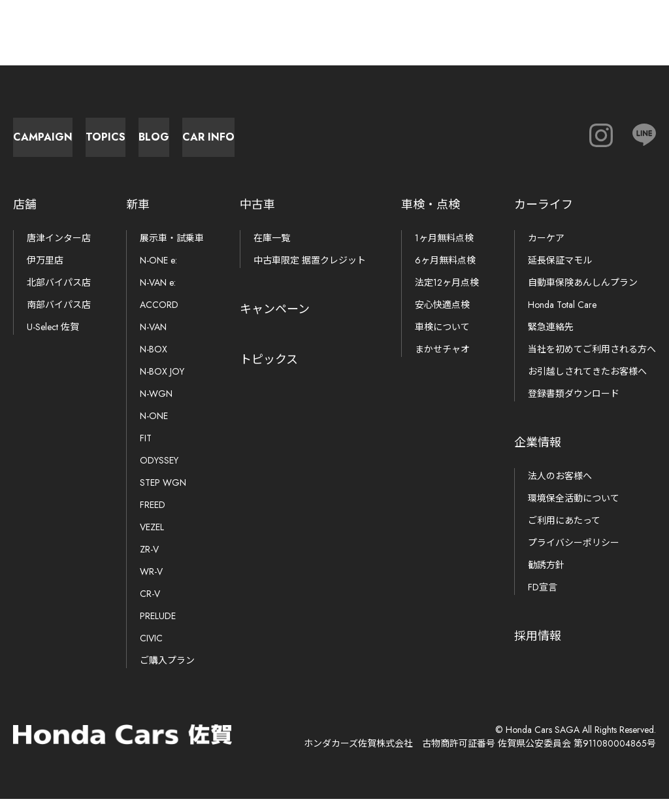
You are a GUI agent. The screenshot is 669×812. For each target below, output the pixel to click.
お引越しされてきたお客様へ (587, 384)
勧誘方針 (546, 578)
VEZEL (152, 540)
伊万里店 (45, 273)
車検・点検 (431, 218)
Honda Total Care (562, 318)
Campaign (79, 144)
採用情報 (538, 649)
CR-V (150, 607)
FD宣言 (543, 600)
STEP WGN (163, 496)
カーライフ (544, 218)
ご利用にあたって (564, 533)
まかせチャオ (442, 362)
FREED (153, 518)
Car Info (510, 144)
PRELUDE (158, 629)
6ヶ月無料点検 (445, 273)
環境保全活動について (574, 511)
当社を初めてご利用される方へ (592, 362)
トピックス (269, 373)
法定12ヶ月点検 (447, 296)
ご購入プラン (167, 673)
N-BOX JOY (162, 384)
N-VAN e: (158, 296)
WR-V (151, 584)
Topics (222, 144)
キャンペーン (275, 322)
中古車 (257, 218)
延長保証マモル (560, 273)
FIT (146, 451)
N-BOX (154, 362)
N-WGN (156, 407)
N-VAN (153, 340)
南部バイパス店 (59, 318)
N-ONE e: (158, 273)
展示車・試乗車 (172, 251)
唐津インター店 (59, 251)
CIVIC (151, 651)
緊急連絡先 (551, 340)
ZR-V (149, 562)
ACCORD (159, 318)
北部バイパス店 (59, 296)
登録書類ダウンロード (574, 407)
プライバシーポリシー (574, 556)
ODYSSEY (159, 473)
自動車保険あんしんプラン (583, 296)
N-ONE (154, 429)
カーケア (546, 251)
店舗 (25, 218)
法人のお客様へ (560, 489)
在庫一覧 (272, 251)
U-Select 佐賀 (53, 340)
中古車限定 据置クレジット (310, 273)
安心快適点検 (442, 318)
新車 (138, 218)
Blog (366, 144)
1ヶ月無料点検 (444, 251)
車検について (442, 340)
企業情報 (538, 456)
